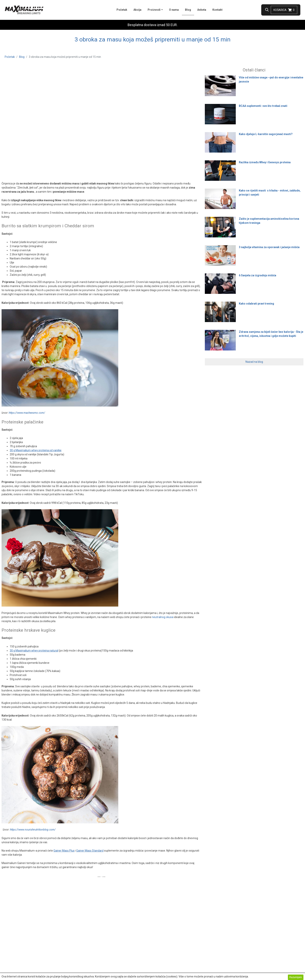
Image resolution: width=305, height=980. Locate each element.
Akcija (137, 10)
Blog (190, 9)
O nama (174, 10)
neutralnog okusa (163, 617)
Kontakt (217, 10)
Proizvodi (154, 10)
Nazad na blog (254, 362)
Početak (122, 10)
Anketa (202, 10)
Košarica (284, 10)
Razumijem (296, 977)
